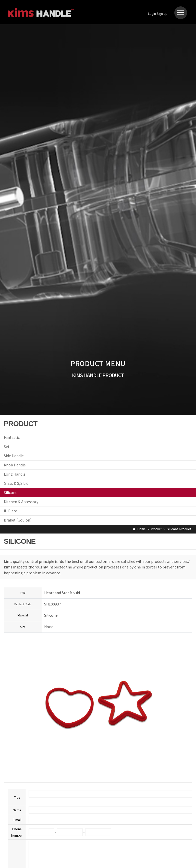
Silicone (11, 492)
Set (7, 447)
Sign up (162, 13)
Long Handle (15, 474)
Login (152, 13)
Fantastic (12, 437)
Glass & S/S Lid (16, 483)
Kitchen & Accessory (21, 502)
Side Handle (14, 456)
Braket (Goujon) (18, 520)
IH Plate (10, 511)
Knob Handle (15, 465)
